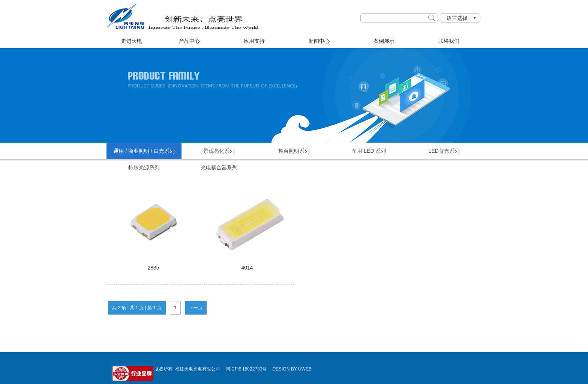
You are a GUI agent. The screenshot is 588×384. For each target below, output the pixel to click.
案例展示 (384, 41)
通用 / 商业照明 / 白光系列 (144, 151)
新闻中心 (319, 41)
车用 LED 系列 (369, 151)
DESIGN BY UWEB (292, 369)
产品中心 (189, 41)
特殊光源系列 (144, 167)
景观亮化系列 (219, 151)
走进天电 (132, 41)
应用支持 (254, 41)
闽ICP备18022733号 (246, 369)
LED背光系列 (444, 151)
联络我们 (449, 41)
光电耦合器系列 (219, 167)
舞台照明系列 (294, 151)
